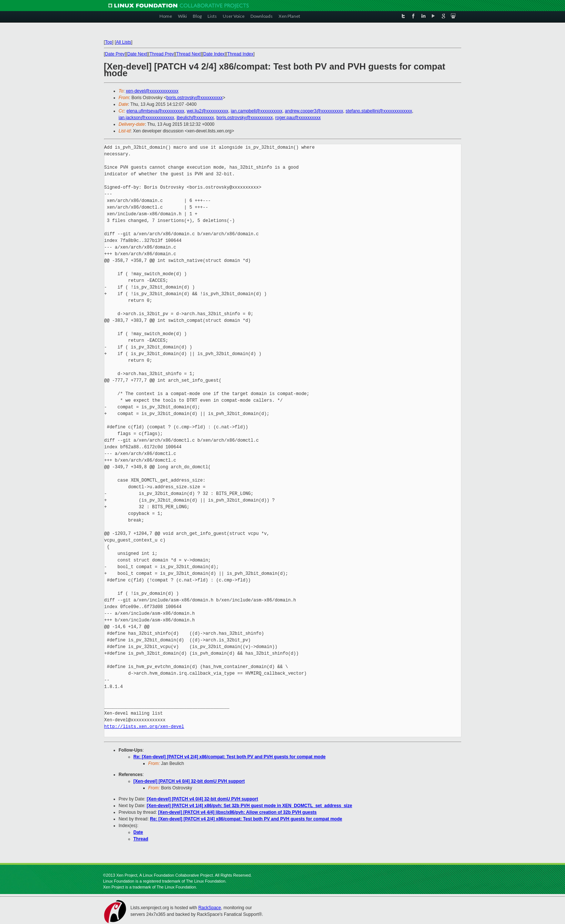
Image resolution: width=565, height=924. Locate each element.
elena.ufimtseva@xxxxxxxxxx (155, 111)
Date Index (214, 54)
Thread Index (240, 54)
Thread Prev (162, 54)
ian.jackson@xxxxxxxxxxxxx (147, 118)
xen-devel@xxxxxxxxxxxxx (152, 91)
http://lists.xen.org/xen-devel (144, 727)
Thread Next (189, 54)
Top (109, 42)
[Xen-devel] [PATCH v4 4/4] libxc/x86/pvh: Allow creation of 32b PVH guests (237, 812)
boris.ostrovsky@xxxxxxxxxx (195, 98)
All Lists (123, 42)
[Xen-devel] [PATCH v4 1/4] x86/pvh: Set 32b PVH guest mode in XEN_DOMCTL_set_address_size (250, 806)
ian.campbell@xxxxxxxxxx (257, 111)
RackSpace (210, 908)
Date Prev (115, 54)
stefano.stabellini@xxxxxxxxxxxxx (379, 111)
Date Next (137, 54)
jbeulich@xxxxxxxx (195, 118)
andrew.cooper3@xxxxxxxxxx (314, 111)
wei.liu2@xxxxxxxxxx (208, 111)
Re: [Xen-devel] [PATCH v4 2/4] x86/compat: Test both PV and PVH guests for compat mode (230, 757)
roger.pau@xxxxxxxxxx (298, 118)
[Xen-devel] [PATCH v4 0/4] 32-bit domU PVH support (189, 781)
